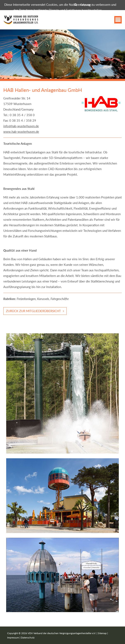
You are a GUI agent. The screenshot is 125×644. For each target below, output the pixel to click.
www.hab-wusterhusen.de (21, 132)
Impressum (13, 638)
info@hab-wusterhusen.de (21, 126)
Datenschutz (28, 638)
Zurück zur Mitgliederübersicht (33, 311)
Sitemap (102, 633)
